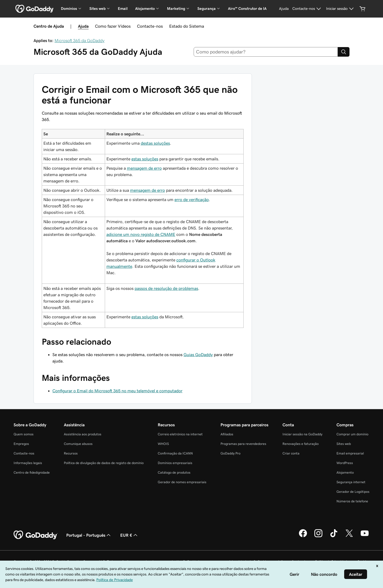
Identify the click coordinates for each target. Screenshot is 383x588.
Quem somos (24, 434)
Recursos (71, 453)
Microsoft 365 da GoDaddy (80, 40)
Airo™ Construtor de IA (247, 9)
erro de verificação (192, 199)
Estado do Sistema (187, 26)
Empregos (21, 444)
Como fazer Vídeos (113, 26)
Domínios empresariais (175, 463)
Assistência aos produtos (83, 434)
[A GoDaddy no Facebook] (303, 536)
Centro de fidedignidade (32, 472)
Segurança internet (351, 482)
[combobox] (266, 52)
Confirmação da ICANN (175, 453)
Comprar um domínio (352, 434)
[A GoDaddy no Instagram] (318, 536)
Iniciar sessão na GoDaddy (302, 434)
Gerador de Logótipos (353, 492)
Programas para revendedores (243, 444)
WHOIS (163, 444)
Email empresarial (350, 453)
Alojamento (345, 472)
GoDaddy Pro (230, 453)
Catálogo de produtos (174, 472)
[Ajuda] (284, 9)
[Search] (344, 52)
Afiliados (227, 434)
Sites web (344, 444)
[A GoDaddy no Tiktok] (334, 536)
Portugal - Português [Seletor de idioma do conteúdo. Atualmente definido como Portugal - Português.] (89, 535)
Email (123, 9)
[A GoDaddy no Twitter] (349, 536)
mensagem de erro (144, 168)
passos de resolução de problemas (166, 288)
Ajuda (83, 26)
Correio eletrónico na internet (180, 434)
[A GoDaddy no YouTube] (365, 536)
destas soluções (155, 143)
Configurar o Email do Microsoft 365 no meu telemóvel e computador (117, 391)
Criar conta (291, 453)
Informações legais (28, 463)
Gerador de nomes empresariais (182, 482)
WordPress (345, 463)
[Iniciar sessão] (341, 9)
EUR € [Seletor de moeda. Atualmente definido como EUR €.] (129, 535)
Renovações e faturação (301, 444)
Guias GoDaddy (198, 355)
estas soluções (145, 159)
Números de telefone (352, 501)
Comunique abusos (78, 444)
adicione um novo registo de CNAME (141, 234)
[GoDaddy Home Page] (36, 535)
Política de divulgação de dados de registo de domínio (104, 463)
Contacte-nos (150, 26)
